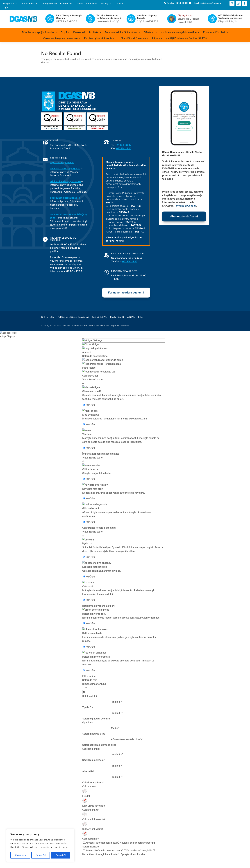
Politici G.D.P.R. (99, 317)
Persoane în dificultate (86, 32)
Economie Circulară (214, 32)
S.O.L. (141, 317)
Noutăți (105, 4)
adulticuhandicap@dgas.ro (65, 181)
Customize (20, 855)
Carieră (79, 4)
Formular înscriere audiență (126, 293)
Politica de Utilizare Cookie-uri (73, 317)
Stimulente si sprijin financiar (38, 32)
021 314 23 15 (123, 145)
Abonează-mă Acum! (184, 216)
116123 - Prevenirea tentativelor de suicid (109, 17)
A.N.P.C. (131, 317)
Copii (64, 32)
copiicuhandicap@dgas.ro (65, 198)
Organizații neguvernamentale (60, 38)
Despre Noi (9, 4)
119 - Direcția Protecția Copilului (69, 17)
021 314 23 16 (124, 148)
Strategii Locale (49, 4)
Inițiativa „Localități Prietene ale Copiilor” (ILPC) (179, 38)
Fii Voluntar (92, 4)
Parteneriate (66, 4)
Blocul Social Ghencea (133, 38)
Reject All (41, 855)
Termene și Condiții (185, 206)
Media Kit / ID (117, 317)
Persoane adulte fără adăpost (121, 32)
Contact (119, 4)
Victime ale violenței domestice (179, 32)
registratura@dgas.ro (62, 162)
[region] (40, 845)
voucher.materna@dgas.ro (65, 169)
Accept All (61, 855)
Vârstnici (149, 32)
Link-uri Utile (48, 317)
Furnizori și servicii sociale (99, 38)
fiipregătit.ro (185, 15)
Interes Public (28, 4)
